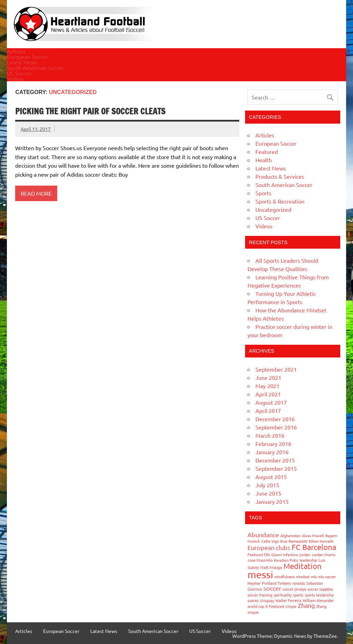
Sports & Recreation (280, 201)
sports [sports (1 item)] (298, 595)
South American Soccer (35, 67)
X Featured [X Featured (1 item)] (275, 606)
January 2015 (272, 501)
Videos (15, 79)
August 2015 (271, 477)
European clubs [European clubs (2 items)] (269, 547)
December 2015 (275, 460)
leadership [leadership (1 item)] (308, 560)
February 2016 (273, 444)
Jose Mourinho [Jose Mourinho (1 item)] (260, 560)
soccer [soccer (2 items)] (272, 588)
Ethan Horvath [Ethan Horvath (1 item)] (321, 541)
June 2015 (268, 493)
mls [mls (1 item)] (314, 577)
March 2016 (270, 435)
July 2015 (267, 485)
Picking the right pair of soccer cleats (90, 111)
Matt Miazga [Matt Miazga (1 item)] (271, 567)
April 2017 (268, 411)
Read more (36, 193)
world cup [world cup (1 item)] (256, 606)
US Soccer (19, 73)
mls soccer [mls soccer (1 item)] (327, 577)
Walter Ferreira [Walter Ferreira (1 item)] (288, 600)
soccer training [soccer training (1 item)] (260, 595)
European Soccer (27, 56)
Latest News (22, 62)
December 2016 (275, 419)
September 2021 (276, 369)
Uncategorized (273, 209)
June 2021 (268, 377)
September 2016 (276, 427)
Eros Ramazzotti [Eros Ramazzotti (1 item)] (294, 541)
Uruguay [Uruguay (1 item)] (267, 600)
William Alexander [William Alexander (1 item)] (318, 600)
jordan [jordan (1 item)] (305, 554)
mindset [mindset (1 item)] (303, 577)
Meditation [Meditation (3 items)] (302, 566)
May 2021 (268, 386)
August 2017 (271, 402)
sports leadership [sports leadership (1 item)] (319, 595)
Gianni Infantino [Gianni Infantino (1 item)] (285, 554)
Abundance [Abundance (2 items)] (263, 535)
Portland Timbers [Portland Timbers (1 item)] (276, 583)
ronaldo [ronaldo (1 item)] (299, 583)
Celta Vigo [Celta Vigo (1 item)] (270, 541)
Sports (263, 193)
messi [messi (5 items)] (260, 574)
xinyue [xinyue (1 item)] (291, 606)
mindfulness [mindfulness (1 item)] (285, 577)
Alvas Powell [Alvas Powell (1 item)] (313, 536)
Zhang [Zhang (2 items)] (306, 605)
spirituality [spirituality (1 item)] (283, 595)
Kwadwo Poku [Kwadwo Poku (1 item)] (286, 560)
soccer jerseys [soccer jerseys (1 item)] (294, 589)
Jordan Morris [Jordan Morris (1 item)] (324, 554)
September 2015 (276, 468)
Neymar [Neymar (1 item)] (254, 583)
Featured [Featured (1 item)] (255, 554)
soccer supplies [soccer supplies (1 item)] (320, 589)
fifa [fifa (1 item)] (267, 554)
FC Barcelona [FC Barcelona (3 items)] (314, 547)
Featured (267, 152)
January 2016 (272, 452)
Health (264, 160)
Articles (16, 51)
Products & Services (280, 176)
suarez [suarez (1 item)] (253, 600)
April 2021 (268, 394)
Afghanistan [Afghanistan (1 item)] (290, 536)
